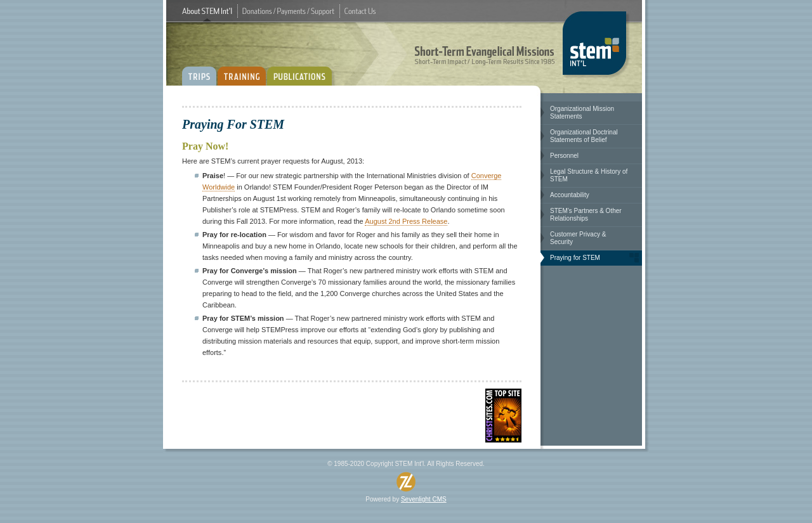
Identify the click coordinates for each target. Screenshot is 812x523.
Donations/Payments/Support (288, 11)
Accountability (570, 195)
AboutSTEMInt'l (207, 11)
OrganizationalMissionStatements (582, 113)
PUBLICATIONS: (302, 71)
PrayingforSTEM (575, 258)
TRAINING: (242, 71)
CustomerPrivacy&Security (578, 238)
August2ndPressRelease (406, 221)
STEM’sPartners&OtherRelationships (586, 215)
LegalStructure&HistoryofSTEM (589, 175)
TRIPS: (199, 71)
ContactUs (360, 11)
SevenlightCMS (424, 499)
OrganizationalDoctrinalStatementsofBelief (584, 136)
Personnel (564, 156)
